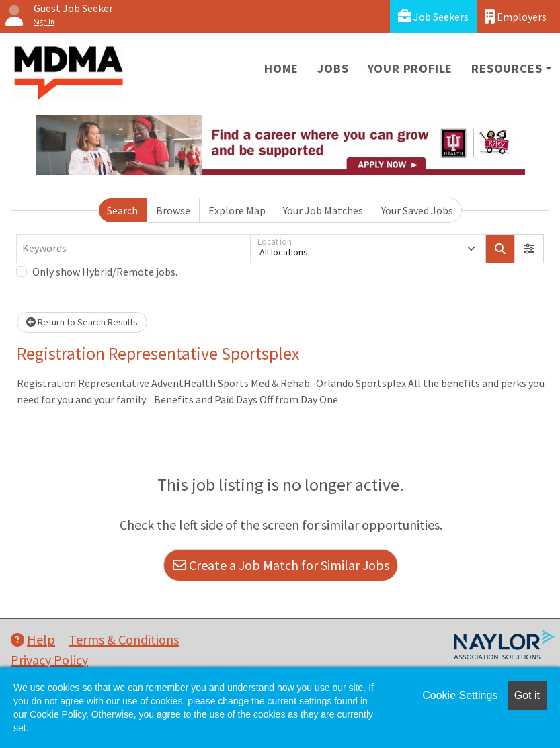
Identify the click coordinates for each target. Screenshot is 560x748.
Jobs (333, 68)
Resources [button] (507, 68)
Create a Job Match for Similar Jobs (281, 565)
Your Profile (410, 68)
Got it (527, 695)
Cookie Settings (460, 695)
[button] (529, 249)
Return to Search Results (82, 322)
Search (122, 210)
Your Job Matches (323, 210)
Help (33, 639)
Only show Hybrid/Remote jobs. (105, 272)
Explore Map (237, 210)
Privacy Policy (49, 660)
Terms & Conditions (124, 639)
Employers (516, 16)
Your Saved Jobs (417, 210)
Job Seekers (433, 16)
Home (281, 68)
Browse (173, 210)
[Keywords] (133, 249)
